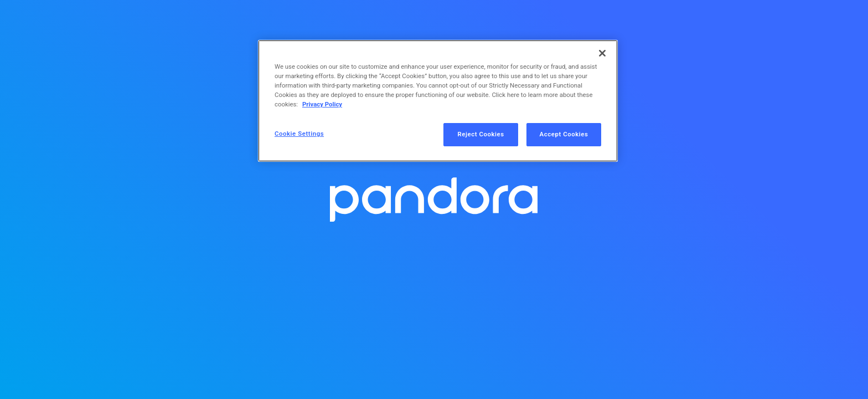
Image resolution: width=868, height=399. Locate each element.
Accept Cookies (564, 134)
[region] (438, 101)
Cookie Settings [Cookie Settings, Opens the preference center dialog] (299, 134)
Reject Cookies (481, 134)
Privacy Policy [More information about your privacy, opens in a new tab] (322, 104)
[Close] (602, 53)
